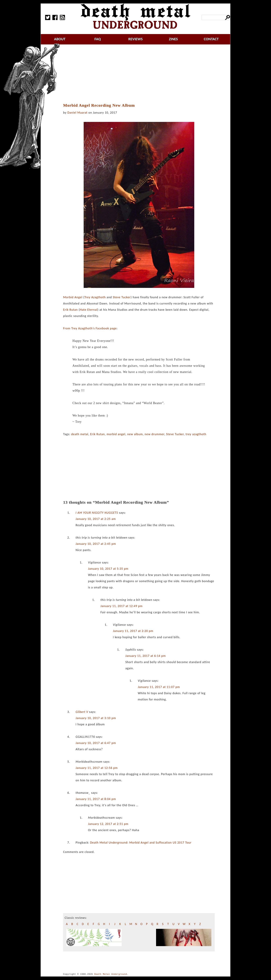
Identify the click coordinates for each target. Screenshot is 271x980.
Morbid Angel (73, 297)
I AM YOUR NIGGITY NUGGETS (97, 513)
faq (98, 39)
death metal (80, 434)
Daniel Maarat (77, 113)
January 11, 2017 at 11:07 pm (159, 687)
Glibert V (82, 712)
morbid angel (116, 434)
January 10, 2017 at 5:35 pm (108, 569)
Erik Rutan (70, 310)
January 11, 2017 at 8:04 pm (96, 799)
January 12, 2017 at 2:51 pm (108, 824)
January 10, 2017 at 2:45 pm (96, 544)
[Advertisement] (139, 74)
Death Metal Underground (111, 974)
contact (211, 39)
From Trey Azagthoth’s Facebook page (90, 328)
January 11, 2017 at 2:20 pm (133, 631)
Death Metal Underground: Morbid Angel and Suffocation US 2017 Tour (141, 843)
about (60, 39)
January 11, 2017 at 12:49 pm (122, 606)
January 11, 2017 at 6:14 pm (146, 656)
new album (135, 434)
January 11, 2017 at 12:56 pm (97, 768)
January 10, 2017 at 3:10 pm (96, 718)
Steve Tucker (122, 297)
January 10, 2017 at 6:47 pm (96, 743)
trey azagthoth (196, 434)
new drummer (155, 434)
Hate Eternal (88, 310)
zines (173, 39)
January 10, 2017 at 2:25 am (96, 519)
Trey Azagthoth (95, 297)
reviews (136, 39)
